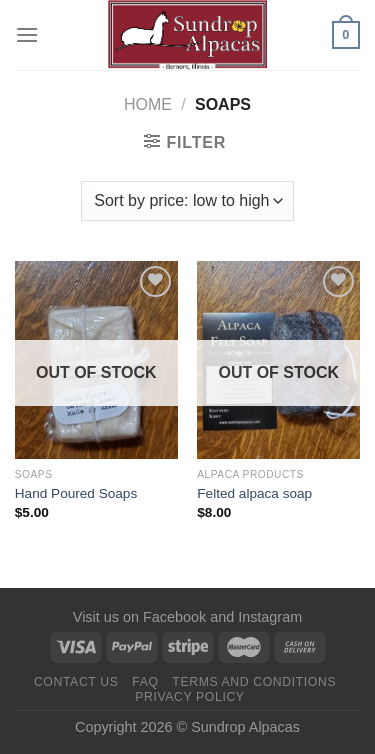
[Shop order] (187, 201)
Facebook (174, 617)
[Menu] (27, 34)
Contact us (76, 682)
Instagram (270, 617)
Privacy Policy (189, 697)
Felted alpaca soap (254, 493)
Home (148, 104)
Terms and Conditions (254, 682)
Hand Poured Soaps (76, 493)
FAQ (145, 682)
